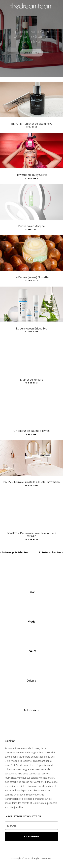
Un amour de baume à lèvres (31, 431)
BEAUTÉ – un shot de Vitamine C (32, 124)
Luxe (32, 592)
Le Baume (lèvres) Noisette (32, 277)
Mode (31, 621)
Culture (31, 680)
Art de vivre (32, 710)
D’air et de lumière (32, 380)
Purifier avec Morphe (31, 226)
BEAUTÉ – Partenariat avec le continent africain (32, 535)
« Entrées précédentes (14, 552)
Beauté (31, 651)
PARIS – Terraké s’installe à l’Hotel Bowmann (31, 482)
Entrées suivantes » (51, 552)
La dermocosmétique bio (32, 328)
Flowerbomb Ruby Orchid (32, 175)
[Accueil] (31, 11)
